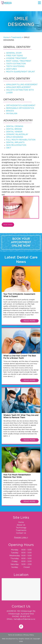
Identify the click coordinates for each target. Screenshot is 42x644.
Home (6, 37)
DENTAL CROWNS (15, 126)
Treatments (16, 37)
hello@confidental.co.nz (24, 619)
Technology (21, 528)
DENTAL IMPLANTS (15, 142)
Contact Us (21, 533)
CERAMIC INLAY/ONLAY (17, 134)
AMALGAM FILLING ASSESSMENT (22, 85)
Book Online (8, 225)
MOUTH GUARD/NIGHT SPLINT (21, 72)
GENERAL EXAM (14, 53)
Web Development (9, 639)
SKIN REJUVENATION (16, 145)
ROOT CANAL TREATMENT (19, 61)
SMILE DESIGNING (15, 137)
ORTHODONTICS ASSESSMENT (21, 105)
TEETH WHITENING (15, 66)
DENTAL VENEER (14, 132)
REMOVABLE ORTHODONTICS (20, 108)
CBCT (9, 148)
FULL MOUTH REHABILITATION (21, 140)
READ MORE (29, 321)
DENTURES (11, 69)
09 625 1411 (25, 617)
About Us (21, 525)
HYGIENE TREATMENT (17, 58)
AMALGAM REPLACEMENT (18, 87)
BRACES (10, 111)
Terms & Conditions (15, 635)
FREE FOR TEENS (14, 56)
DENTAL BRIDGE (14, 129)
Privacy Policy (29, 635)
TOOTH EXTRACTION (16, 64)
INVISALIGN (12, 114)
